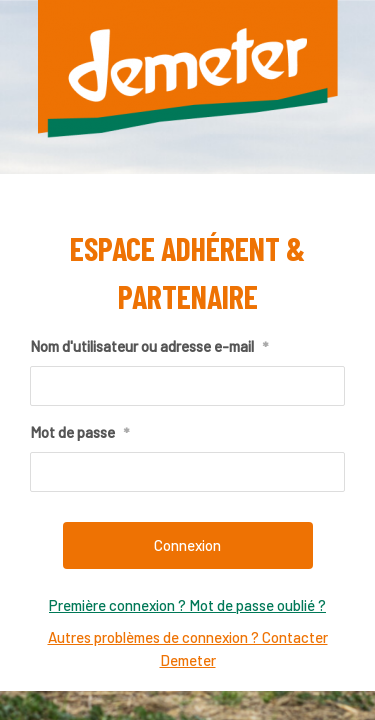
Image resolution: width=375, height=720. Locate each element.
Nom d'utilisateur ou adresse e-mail (149, 347)
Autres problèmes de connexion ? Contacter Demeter (188, 648)
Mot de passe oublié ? (256, 605)
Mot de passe (79, 433)
